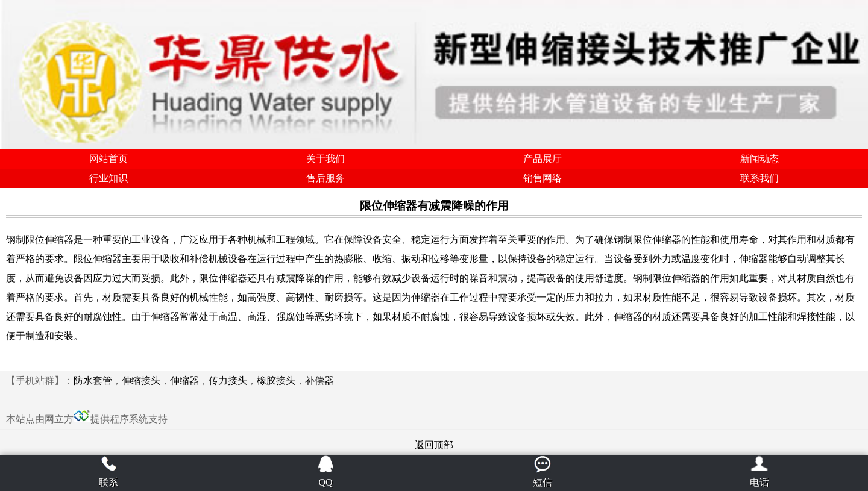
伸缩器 (184, 380)
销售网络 (542, 178)
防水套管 (93, 380)
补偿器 (319, 380)
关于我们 (325, 159)
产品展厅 (542, 159)
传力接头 (228, 380)
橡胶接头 (276, 380)
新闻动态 (759, 159)
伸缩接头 (141, 380)
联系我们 (759, 178)
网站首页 (108, 159)
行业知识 (108, 178)
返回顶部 (434, 445)
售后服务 (325, 178)
